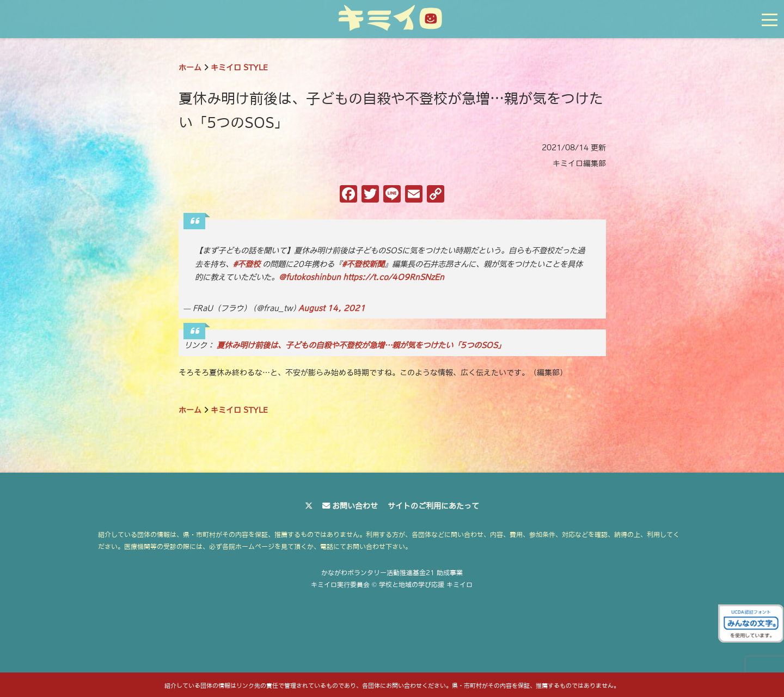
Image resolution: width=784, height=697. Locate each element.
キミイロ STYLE (239, 68)
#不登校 (247, 264)
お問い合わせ (355, 506)
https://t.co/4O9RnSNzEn (394, 277)
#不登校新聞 (363, 264)
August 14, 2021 (332, 308)
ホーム (190, 68)
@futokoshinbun (310, 277)
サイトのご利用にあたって (433, 506)
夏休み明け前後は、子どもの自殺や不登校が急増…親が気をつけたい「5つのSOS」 (361, 345)
